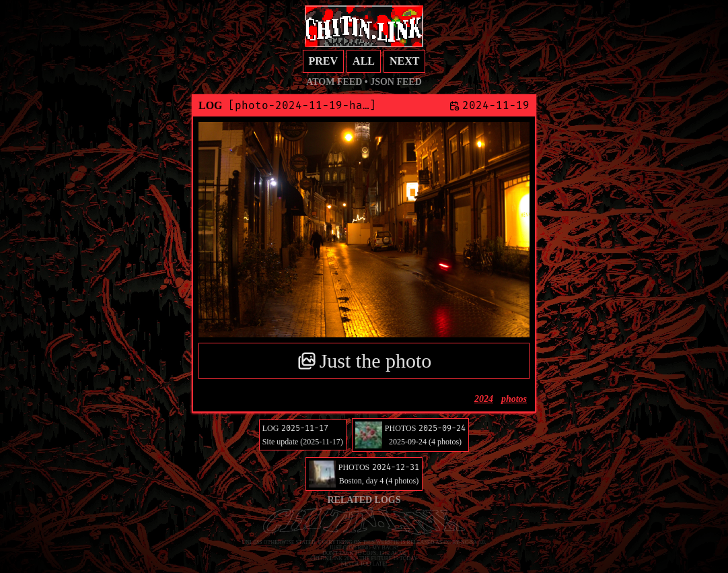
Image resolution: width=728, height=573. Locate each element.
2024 (484, 399)
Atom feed (334, 82)
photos (514, 399)
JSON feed (396, 82)
